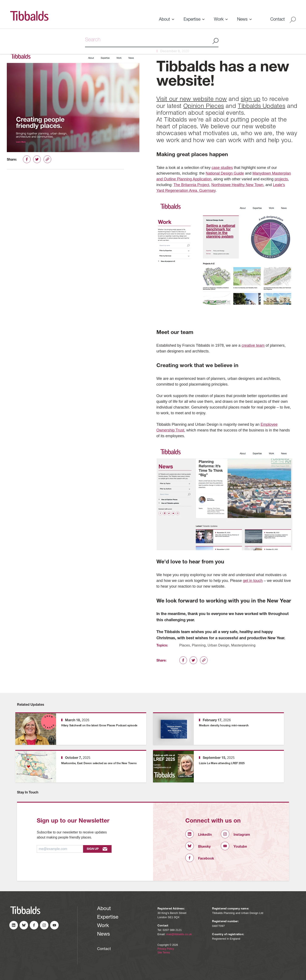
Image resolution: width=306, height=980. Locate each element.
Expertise (192, 20)
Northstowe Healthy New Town (237, 185)
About (164, 20)
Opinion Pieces (204, 107)
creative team (253, 345)
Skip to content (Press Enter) (0, 0)
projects (281, 179)
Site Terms (164, 953)
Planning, (199, 645)
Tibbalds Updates (261, 107)
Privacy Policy (166, 949)
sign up (251, 100)
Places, (185, 645)
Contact (278, 20)
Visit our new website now (192, 100)
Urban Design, (219, 645)
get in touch (253, 581)
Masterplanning (243, 645)
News (242, 20)
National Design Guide (225, 173)
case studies (222, 168)
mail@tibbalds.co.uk (179, 934)
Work (219, 20)
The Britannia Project (191, 185)
